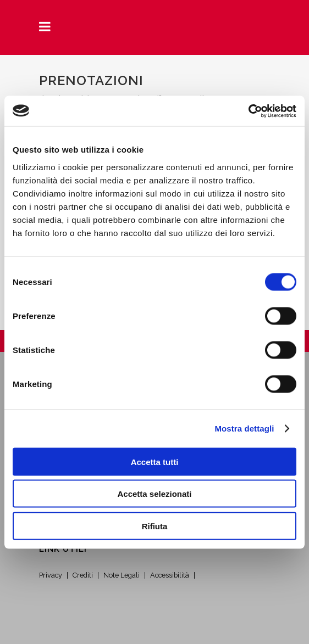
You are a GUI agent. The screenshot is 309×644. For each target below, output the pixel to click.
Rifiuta (155, 526)
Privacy (51, 575)
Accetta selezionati (154, 494)
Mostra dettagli (244, 429)
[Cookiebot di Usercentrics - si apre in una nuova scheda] (248, 111)
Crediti (83, 575)
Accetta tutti (155, 461)
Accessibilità (170, 575)
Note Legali (122, 575)
